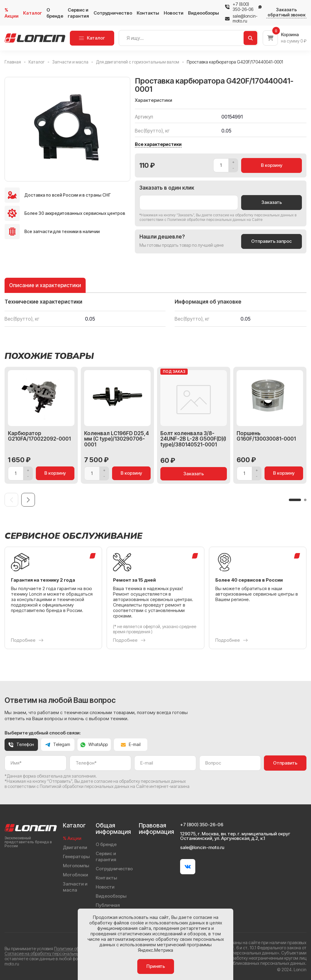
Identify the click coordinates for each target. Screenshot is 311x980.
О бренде (55, 13)
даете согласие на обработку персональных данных (248, 215)
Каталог (32, 13)
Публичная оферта (108, 908)
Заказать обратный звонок (287, 12)
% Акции (12, 13)
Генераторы (76, 856)
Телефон (21, 744)
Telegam (58, 744)
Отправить (285, 763)
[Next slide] (28, 500)
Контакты (148, 13)
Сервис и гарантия (78, 13)
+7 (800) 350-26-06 (243, 7)
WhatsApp (94, 744)
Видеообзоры (203, 13)
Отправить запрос (272, 241)
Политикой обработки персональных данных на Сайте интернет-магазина (115, 786)
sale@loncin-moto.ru (241, 19)
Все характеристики (158, 144)
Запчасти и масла (75, 887)
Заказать (272, 202)
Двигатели (75, 847)
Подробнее (27, 640)
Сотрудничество (113, 13)
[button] (295, 500)
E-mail (131, 744)
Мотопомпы (76, 866)
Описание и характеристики (45, 285)
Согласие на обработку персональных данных (51, 953)
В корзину (272, 165)
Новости (174, 13)
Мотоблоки (75, 875)
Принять (156, 966)
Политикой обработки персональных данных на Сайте (215, 220)
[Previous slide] (11, 500)
